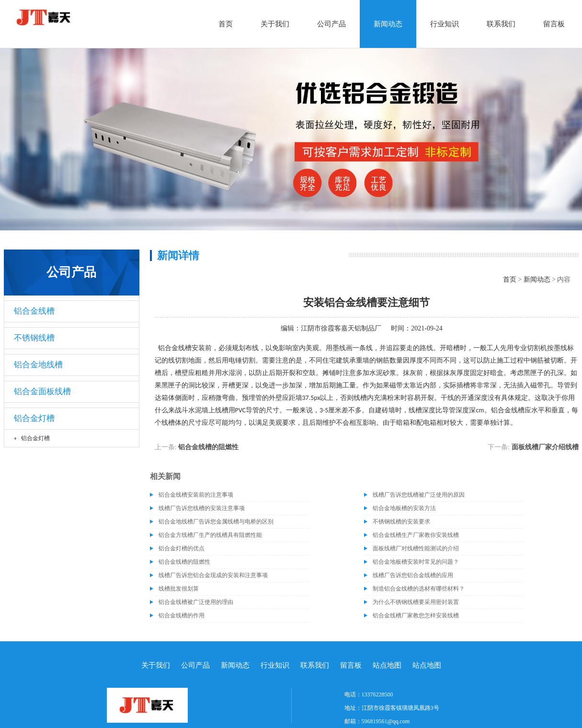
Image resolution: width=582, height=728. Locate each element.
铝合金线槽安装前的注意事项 (196, 495)
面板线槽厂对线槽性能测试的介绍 (416, 548)
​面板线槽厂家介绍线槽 (545, 447)
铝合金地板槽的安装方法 (404, 508)
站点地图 (387, 665)
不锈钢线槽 (34, 338)
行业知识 (445, 24)
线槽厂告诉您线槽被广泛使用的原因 (419, 495)
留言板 (554, 24)
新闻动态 (388, 24)
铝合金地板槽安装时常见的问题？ (416, 562)
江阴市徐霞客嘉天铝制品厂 (341, 328)
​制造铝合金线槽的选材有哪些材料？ (419, 589)
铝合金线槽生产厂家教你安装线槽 (416, 535)
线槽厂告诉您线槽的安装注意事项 (202, 508)
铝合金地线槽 (38, 365)
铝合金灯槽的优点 (182, 548)
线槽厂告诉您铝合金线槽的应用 (413, 575)
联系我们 (501, 24)
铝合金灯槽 (34, 418)
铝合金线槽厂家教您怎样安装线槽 (416, 615)
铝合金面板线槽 (42, 392)
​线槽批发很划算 (179, 589)
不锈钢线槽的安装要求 (401, 522)
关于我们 (275, 24)
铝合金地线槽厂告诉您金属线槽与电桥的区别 (216, 522)
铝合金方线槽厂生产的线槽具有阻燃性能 (210, 535)
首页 (226, 24)
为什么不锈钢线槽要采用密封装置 (416, 602)
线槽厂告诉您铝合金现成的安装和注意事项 (213, 575)
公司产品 (331, 24)
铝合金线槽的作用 (182, 615)
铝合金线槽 (34, 311)
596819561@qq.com (386, 721)
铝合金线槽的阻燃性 (208, 447)
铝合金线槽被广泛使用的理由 (196, 602)
